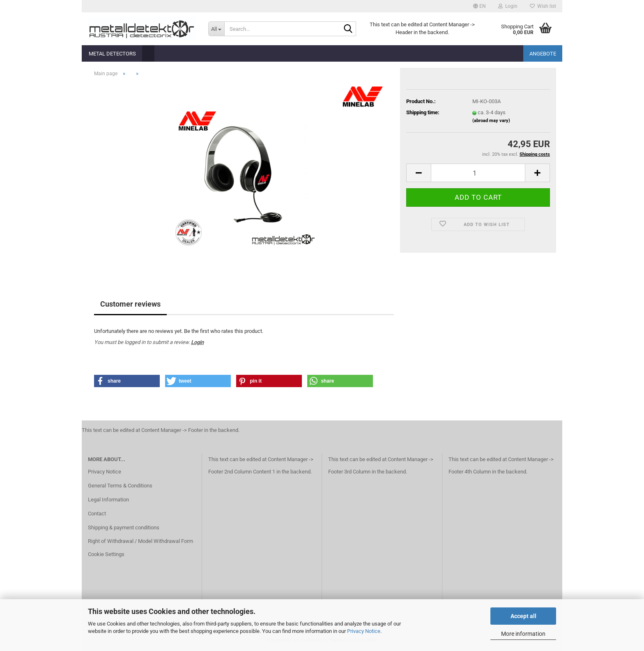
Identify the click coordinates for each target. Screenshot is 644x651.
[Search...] (216, 29)
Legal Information (108, 500)
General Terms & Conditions (120, 486)
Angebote (543, 54)
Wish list (543, 6)
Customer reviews (130, 304)
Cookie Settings (106, 554)
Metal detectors (112, 54)
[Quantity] (478, 173)
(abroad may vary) (491, 121)
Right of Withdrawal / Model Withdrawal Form (140, 541)
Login (197, 342)
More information (523, 634)
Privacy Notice (364, 631)
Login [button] (508, 6)
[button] (480, 6)
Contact (97, 514)
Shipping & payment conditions (124, 527)
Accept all (523, 616)
